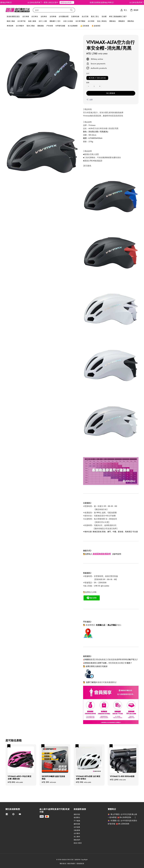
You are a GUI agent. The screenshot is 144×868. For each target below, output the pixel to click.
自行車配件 (20, 26)
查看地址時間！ (71, 2)
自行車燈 (91, 21)
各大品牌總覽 (73, 26)
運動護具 (122, 21)
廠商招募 (77, 824)
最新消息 (77, 814)
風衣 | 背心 (95, 16)
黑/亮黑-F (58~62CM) (97, 78)
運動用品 (131, 21)
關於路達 (63, 863)
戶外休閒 (50, 26)
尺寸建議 (77, 821)
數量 (88, 82)
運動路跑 (41, 26)
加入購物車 (111, 93)
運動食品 (113, 21)
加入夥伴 (77, 837)
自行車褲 (26, 16)
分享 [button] (90, 100)
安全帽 (104, 16)
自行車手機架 (80, 21)
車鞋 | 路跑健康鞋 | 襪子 (118, 16)
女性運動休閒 (64, 16)
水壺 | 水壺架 (68, 21)
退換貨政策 (80, 863)
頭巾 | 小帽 (43, 21)
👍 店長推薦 (85, 26)
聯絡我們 (77, 840)
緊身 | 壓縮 (31, 26)
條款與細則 (71, 863)
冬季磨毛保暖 (60, 26)
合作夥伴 (77, 833)
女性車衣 (44, 16)
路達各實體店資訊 (13, 16)
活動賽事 (77, 830)
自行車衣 (35, 16)
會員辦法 (77, 817)
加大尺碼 (85, 16)
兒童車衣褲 (75, 16)
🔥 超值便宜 (96, 26)
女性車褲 (53, 16)
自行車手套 (21, 21)
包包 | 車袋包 (102, 21)
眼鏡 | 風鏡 (11, 21)
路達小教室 (78, 843)
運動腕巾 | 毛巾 (55, 21)
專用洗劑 (10, 26)
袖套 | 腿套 (32, 21)
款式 (88, 73)
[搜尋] (71, 10)
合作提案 (77, 827)
